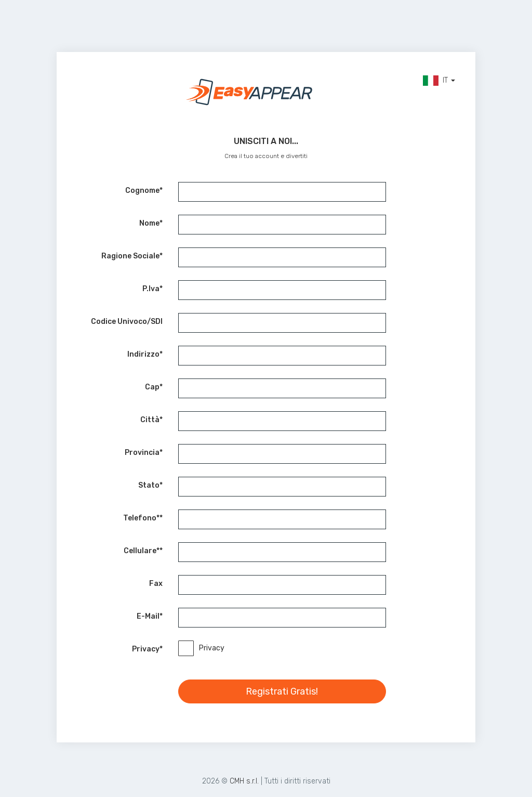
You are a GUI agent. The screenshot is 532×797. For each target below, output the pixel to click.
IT (439, 81)
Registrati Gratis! (282, 691)
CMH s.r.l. (244, 781)
